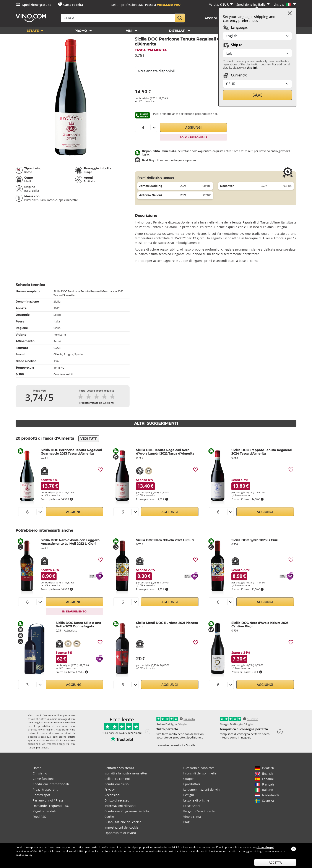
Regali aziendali (44, 811)
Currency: (235, 75)
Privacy (110, 789)
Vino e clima (192, 817)
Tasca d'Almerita (151, 50)
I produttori (192, 784)
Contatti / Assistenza (119, 768)
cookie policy (24, 855)
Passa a (163, 5)
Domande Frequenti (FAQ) (51, 806)
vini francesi (49, 744)
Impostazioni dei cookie (121, 827)
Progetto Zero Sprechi (199, 811)
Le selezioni (192, 806)
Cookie (109, 817)
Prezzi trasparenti (46, 789)
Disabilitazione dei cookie (123, 822)
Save (258, 95)
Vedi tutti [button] (89, 439)
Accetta (275, 862)
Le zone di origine (196, 800)
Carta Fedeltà (73, 5)
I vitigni (189, 795)
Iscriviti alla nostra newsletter (126, 773)
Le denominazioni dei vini (202, 789)
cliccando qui (265, 847)
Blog (186, 822)
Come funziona (44, 779)
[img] (100, 470)
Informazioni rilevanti (120, 806)
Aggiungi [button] (193, 127)
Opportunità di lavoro (120, 833)
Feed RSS (39, 817)
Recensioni (112, 795)
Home (37, 768)
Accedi (211, 18)
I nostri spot (41, 795)
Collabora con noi (117, 779)
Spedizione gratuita (37, 5)
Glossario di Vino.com (199, 768)
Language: (235, 28)
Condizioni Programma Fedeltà (127, 811)
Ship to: (233, 45)
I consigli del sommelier (201, 773)
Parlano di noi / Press (48, 800)
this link (252, 68)
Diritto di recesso (117, 800)
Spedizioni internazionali (51, 784)
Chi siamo (40, 773)
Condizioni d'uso (116, 784)
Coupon (189, 779)
